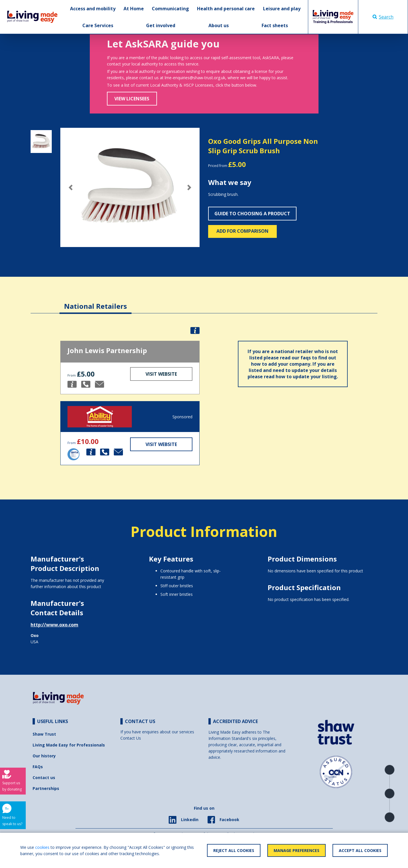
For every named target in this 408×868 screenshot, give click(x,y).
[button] (71, 187)
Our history (44, 756)
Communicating (170, 9)
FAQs (38, 767)
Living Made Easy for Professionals (69, 745)
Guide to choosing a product (252, 214)
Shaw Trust (44, 734)
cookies (42, 847)
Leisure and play (282, 9)
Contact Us (131, 738)
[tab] (95, 302)
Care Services (98, 25)
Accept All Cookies (360, 850)
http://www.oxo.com (54, 625)
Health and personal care (226, 9)
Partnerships (46, 788)
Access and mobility (93, 9)
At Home (134, 9)
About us (219, 25)
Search (383, 17)
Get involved (161, 25)
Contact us (44, 778)
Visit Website (161, 374)
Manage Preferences (296, 850)
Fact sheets (275, 25)
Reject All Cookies (234, 850)
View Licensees (132, 99)
